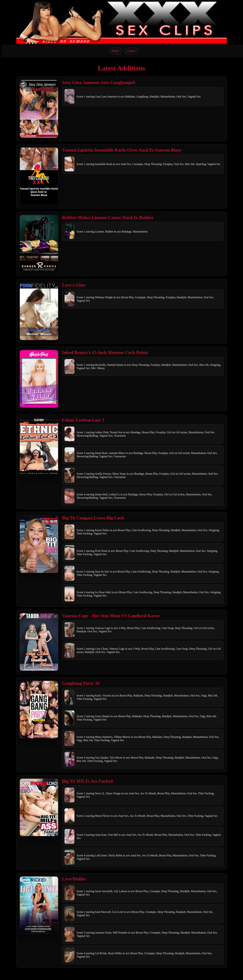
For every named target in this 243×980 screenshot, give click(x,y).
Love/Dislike (74, 879)
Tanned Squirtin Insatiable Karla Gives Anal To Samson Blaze (122, 150)
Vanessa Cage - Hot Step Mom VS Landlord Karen (111, 616)
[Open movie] (39, 109)
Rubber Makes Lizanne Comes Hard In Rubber (108, 218)
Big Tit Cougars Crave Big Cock (93, 518)
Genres (131, 51)
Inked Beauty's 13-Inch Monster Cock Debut (105, 353)
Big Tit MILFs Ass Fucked (87, 781)
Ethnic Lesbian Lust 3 (83, 420)
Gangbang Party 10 (81, 683)
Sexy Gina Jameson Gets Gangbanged (99, 82)
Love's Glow (74, 285)
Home (115, 51)
